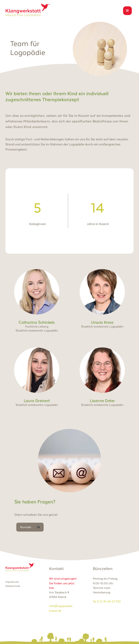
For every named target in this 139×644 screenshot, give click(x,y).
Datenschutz (13, 586)
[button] (127, 11)
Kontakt (26, 527)
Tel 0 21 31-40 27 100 (107, 602)
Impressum (12, 582)
